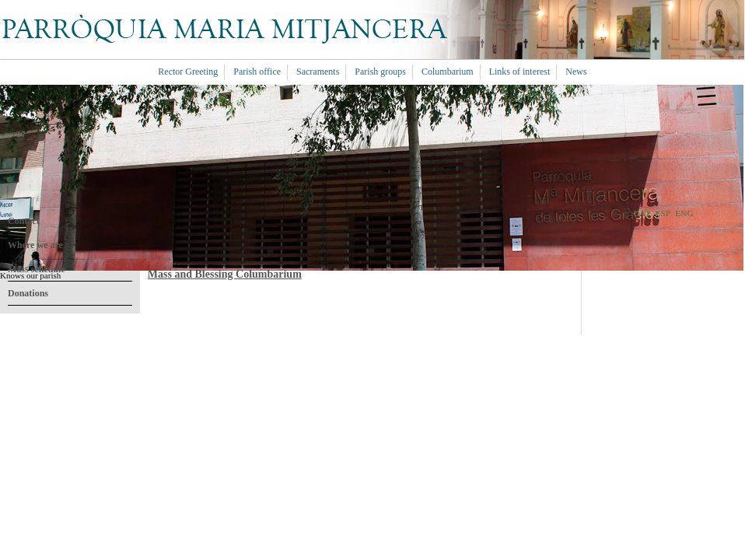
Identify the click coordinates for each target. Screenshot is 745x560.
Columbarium (448, 72)
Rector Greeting (188, 72)
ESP (663, 213)
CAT (642, 213)
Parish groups (380, 72)
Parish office (257, 72)
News (576, 72)
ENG (684, 213)
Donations (28, 293)
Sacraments (318, 72)
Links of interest (520, 72)
